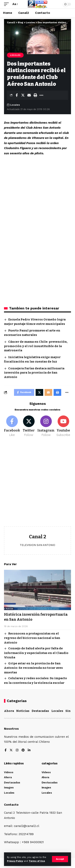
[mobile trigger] (7, 4)
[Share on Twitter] (23, 95)
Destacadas (40, 711)
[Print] (35, 95)
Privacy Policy (15, 861)
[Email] (29, 95)
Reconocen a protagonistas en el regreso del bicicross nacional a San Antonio (32, 638)
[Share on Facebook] (17, 95)
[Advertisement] (37, 485)
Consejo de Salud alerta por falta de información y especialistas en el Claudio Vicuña (36, 653)
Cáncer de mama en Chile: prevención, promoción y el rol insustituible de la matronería (36, 346)
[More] (41, 95)
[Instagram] (46, 426)
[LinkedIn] (29, 750)
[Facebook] (12, 426)
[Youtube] (63, 426)
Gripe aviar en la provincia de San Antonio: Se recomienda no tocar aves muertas (33, 668)
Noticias (23, 711)
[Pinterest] (23, 750)
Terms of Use (37, 861)
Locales (15, 55)
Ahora (9, 711)
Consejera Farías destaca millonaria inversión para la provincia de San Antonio (34, 373)
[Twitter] (29, 426)
